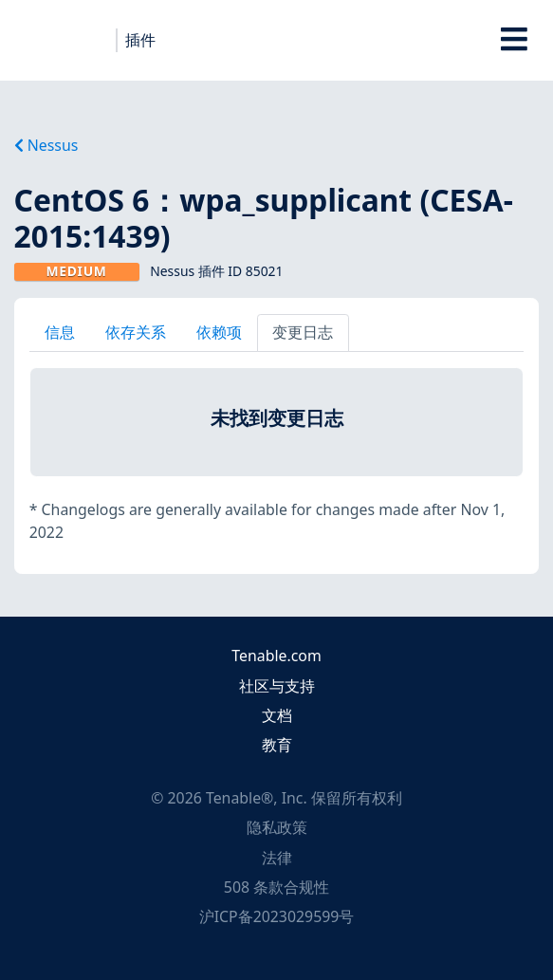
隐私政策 (277, 827)
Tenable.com (276, 656)
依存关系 (136, 332)
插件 (140, 40)
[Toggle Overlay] (515, 40)
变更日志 (303, 332)
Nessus (46, 145)
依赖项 (219, 332)
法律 (277, 858)
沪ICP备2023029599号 (277, 916)
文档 (277, 715)
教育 (277, 745)
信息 (60, 332)
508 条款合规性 (276, 887)
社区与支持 (277, 686)
